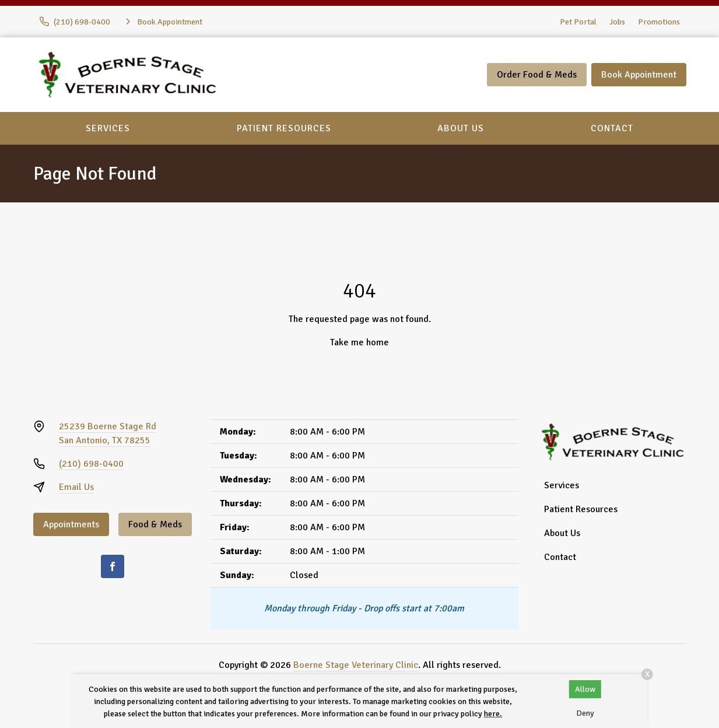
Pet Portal (578, 22)
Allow (585, 689)
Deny (585, 713)
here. (493, 714)
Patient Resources (284, 128)
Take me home (359, 342)
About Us (461, 128)
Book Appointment (639, 75)
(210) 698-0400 (91, 464)
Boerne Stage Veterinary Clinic (356, 665)
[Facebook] (113, 566)
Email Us (76, 487)
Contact (612, 128)
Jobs (617, 22)
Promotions (659, 22)
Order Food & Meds (537, 75)
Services (108, 128)
